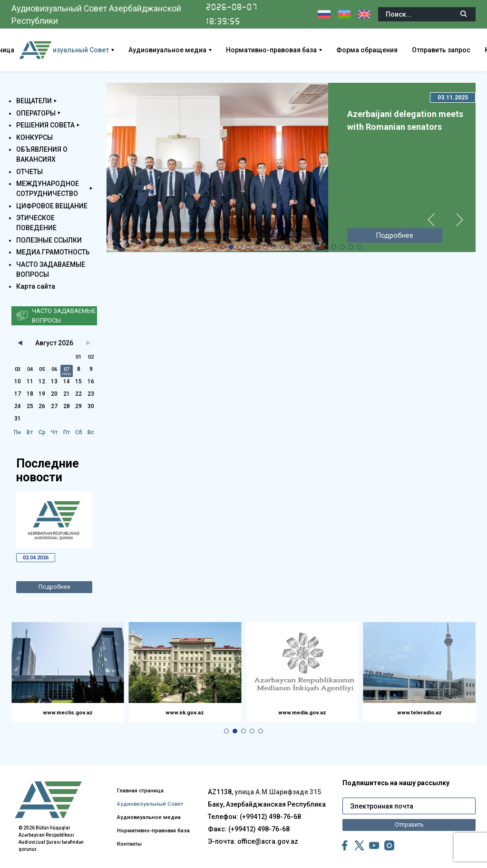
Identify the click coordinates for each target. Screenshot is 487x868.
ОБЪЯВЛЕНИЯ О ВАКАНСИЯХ (42, 154)
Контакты (139, 848)
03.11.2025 (453, 98)
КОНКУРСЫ (34, 137)
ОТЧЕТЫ (29, 172)
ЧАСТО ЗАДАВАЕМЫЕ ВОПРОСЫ (51, 269)
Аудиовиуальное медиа (205, 50)
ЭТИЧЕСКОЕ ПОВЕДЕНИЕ (36, 223)
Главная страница (152, 768)
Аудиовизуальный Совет (106, 50)
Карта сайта (36, 286)
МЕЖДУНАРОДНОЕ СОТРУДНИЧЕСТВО (48, 189)
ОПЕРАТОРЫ (36, 113)
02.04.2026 (39, 558)
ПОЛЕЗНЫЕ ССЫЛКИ (49, 240)
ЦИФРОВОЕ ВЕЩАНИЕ (52, 206)
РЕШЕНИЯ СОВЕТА (45, 125)
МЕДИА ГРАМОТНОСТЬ (53, 252)
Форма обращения (404, 50)
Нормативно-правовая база (309, 50)
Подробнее (54, 590)
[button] (223, 247)
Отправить (409, 816)
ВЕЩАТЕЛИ (34, 101)
